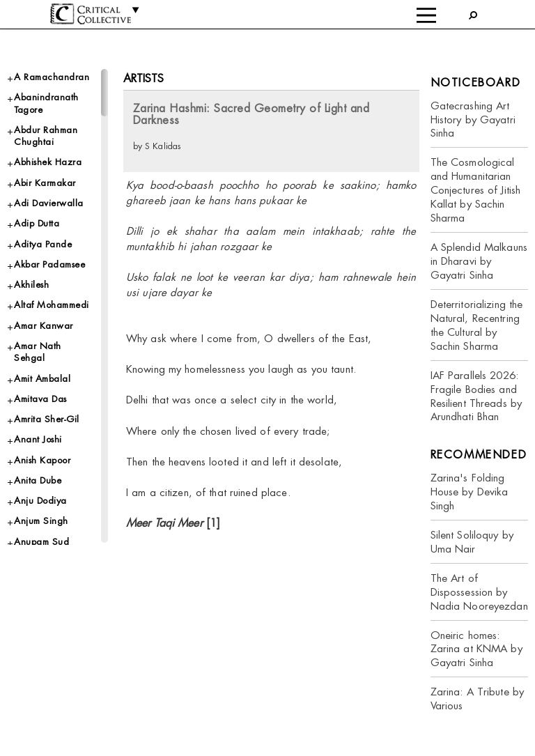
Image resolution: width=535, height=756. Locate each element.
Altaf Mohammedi (52, 305)
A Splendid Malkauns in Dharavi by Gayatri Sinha (479, 261)
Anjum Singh (41, 521)
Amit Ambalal (42, 379)
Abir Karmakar (45, 183)
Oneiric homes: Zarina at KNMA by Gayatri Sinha (476, 649)
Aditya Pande (43, 244)
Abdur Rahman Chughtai (46, 136)
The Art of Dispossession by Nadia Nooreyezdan (479, 592)
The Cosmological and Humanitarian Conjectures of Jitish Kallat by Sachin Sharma (476, 190)
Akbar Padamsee (49, 264)
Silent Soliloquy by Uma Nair (472, 542)
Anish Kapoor (42, 460)
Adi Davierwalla (49, 203)
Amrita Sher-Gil (47, 419)
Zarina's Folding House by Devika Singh (470, 492)
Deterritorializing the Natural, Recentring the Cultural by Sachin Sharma (477, 325)
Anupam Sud (41, 542)
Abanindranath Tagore (46, 103)
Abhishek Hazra (48, 162)
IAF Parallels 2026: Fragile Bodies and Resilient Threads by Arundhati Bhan (476, 396)
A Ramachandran (52, 77)
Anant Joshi (38, 439)
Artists (144, 78)
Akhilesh (31, 285)
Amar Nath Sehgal (38, 352)
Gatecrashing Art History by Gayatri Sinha (473, 119)
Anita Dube (38, 480)
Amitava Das (40, 399)
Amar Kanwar (44, 326)
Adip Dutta (37, 223)
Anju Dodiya (40, 501)
